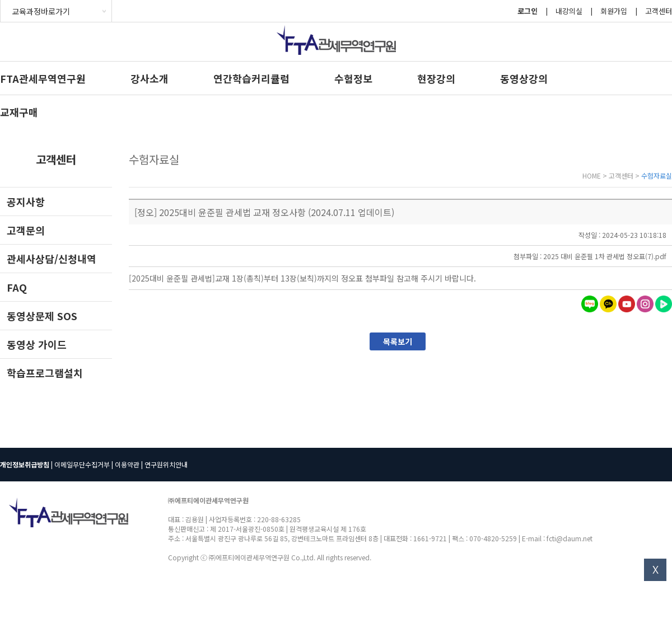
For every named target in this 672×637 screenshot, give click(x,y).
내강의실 (569, 11)
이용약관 (127, 464)
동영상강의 (524, 78)
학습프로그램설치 (45, 373)
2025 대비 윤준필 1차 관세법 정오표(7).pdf (605, 256)
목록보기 (398, 341)
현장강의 (436, 78)
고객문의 (26, 230)
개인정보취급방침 (25, 464)
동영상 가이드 (37, 344)
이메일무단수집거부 (82, 464)
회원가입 (614, 11)
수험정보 (353, 78)
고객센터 (659, 11)
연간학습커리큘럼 (251, 78)
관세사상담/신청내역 (52, 259)
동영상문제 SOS (42, 316)
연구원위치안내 (166, 464)
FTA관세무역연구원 (43, 78)
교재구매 (19, 112)
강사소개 (150, 78)
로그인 (528, 11)
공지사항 (26, 202)
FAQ (17, 287)
